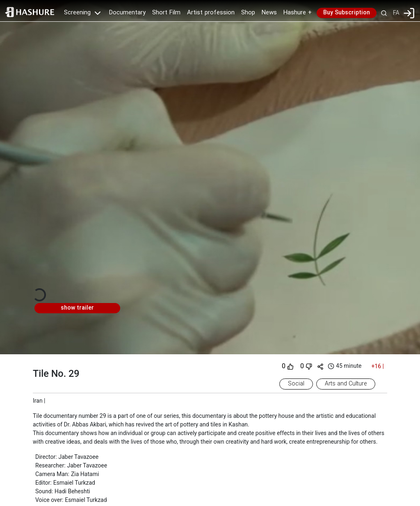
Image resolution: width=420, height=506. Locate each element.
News (269, 13)
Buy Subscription (347, 13)
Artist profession (211, 13)
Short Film (166, 13)
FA (396, 13)
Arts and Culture (346, 384)
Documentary (127, 13)
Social (296, 384)
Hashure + (298, 13)
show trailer (77, 308)
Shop (248, 13)
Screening (83, 13)
